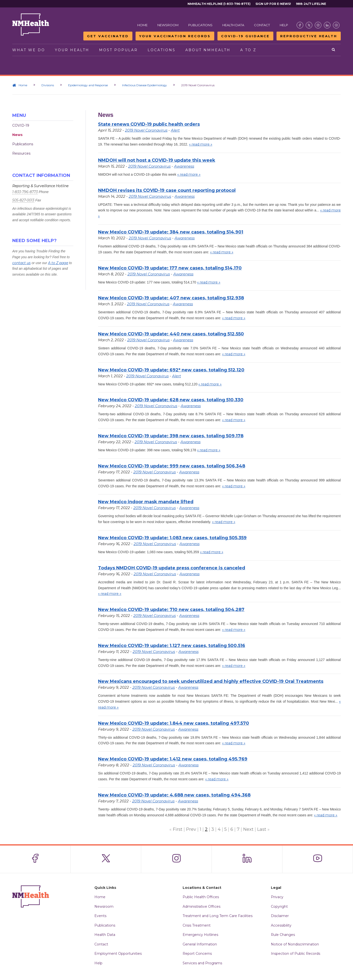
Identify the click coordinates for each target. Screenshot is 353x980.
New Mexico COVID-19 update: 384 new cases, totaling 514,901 (171, 232)
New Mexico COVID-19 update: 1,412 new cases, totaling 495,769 (173, 759)
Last (262, 829)
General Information (200, 944)
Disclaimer (280, 916)
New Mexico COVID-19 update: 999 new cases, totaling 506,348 (172, 466)
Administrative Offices (202, 906)
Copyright (279, 906)
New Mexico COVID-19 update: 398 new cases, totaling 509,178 (171, 436)
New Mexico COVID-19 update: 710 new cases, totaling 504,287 (171, 610)
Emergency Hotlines (200, 935)
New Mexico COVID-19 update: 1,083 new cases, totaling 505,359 (172, 538)
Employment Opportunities (118, 954)
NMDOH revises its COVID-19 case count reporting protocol (167, 190)
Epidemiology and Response (88, 85)
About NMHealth (208, 50)
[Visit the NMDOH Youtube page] (336, 25)
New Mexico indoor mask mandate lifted (146, 502)
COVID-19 (21, 125)
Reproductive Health (309, 36)
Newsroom (168, 25)
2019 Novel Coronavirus (146, 130)
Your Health (72, 50)
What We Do (29, 50)
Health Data (233, 25)
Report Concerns (197, 954)
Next (248, 829)
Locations (162, 50)
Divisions (48, 85)
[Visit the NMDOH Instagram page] (318, 25)
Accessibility (281, 925)
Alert (175, 130)
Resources (21, 153)
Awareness (184, 166)
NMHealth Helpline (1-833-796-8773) (219, 4)
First (178, 829)
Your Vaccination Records (175, 36)
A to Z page (58, 263)
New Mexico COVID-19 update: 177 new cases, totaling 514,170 (170, 268)
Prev (191, 829)
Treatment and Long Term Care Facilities (218, 916)
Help (284, 25)
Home (142, 25)
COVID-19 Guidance (245, 36)
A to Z (248, 50)
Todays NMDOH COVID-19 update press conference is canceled (172, 568)
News (17, 135)
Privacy (277, 897)
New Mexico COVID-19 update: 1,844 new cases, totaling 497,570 (174, 723)
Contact (262, 25)
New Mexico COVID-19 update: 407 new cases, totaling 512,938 (171, 298)
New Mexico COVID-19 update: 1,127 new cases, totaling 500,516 (172, 646)
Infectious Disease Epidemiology (145, 85)
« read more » (201, 144)
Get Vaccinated (108, 36)
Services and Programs (202, 963)
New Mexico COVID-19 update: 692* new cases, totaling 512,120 (171, 370)
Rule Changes (283, 935)
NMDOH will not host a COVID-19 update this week (157, 160)
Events (100, 916)
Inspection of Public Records (296, 954)
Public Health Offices (201, 897)
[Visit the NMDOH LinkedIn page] (327, 25)
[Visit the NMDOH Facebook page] (300, 25)
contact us (21, 263)
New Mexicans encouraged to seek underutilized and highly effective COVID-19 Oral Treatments (211, 681)
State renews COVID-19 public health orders (149, 124)
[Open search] (334, 50)
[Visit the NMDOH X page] (309, 25)
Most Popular (118, 50)
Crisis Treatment (197, 925)
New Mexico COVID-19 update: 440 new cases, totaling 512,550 (171, 334)
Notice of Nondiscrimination (295, 944)
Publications (200, 25)
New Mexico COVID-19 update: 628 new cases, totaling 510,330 (171, 400)
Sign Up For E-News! (273, 4)
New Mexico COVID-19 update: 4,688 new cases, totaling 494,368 (174, 795)
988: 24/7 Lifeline (311, 4)
